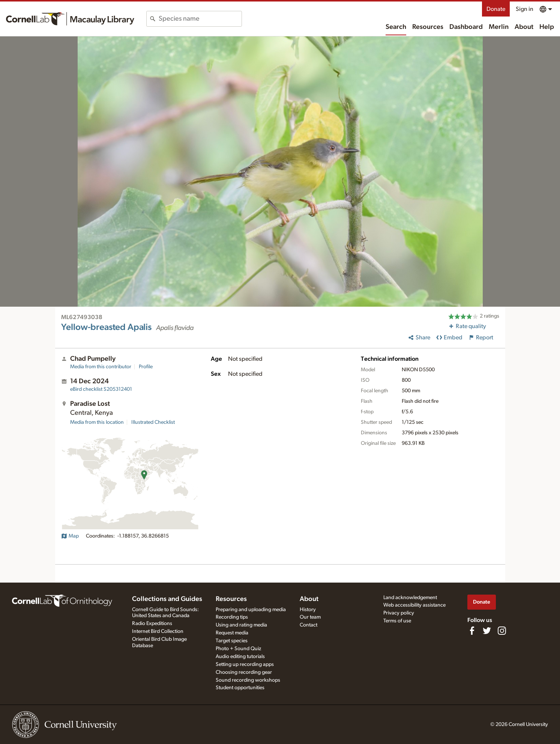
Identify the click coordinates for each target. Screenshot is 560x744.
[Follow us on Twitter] (487, 631)
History (308, 610)
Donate (496, 9)
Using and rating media (241, 625)
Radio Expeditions (152, 624)
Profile (146, 367)
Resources (428, 27)
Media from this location (97, 422)
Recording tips (232, 617)
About (524, 27)
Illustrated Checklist (153, 422)
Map (70, 536)
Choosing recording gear (244, 672)
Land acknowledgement (410, 598)
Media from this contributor (101, 367)
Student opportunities (240, 688)
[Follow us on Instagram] (502, 631)
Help (547, 27)
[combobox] (200, 19)
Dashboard (466, 27)
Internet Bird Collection (158, 631)
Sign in (525, 9)
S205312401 (101, 389)
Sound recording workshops (248, 680)
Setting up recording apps (245, 664)
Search (396, 27)
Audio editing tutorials (240, 657)
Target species (232, 641)
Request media (232, 633)
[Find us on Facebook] (472, 631)
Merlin (499, 27)
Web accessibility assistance (414, 605)
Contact (309, 625)
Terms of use (397, 621)
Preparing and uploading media (251, 610)
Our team (310, 617)
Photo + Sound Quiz (238, 649)
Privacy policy (399, 613)
